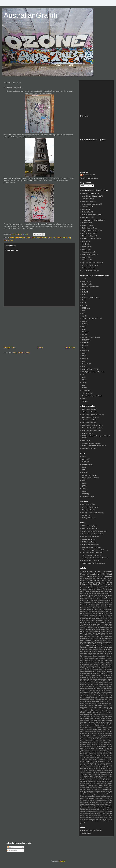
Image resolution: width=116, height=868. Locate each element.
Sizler (110, 754)
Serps (104, 752)
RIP (111, 638)
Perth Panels (87, 249)
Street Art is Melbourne (90, 255)
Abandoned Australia (90, 409)
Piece (83, 574)
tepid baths (102, 813)
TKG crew (96, 644)
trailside (95, 657)
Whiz (90, 646)
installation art (108, 799)
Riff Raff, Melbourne (89, 542)
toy (90, 619)
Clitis (95, 674)
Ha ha (110, 608)
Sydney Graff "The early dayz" (93, 263)
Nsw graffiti (86, 241)
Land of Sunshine (88, 504)
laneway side (108, 800)
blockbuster (86, 782)
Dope (94, 626)
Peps (85, 737)
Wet (111, 774)
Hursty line (84, 584)
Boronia (86, 593)
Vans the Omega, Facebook (92, 396)
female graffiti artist (91, 651)
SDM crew (88, 591)
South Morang (108, 758)
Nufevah (85, 343)
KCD (93, 711)
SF (106, 748)
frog (98, 793)
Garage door (96, 599)
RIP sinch (94, 601)
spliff (103, 812)
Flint (85, 690)
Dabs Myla (86, 292)
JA (108, 709)
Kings (86, 633)
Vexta (84, 399)
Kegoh (104, 711)
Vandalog (86, 494)
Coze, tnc (86, 462)
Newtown (106, 726)
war (88, 821)
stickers (109, 617)
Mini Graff (83, 722)
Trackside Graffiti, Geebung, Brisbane (95, 558)
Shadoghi (109, 752)
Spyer (84, 491)
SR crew (64, 238)
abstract (109, 646)
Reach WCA (87, 364)
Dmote (102, 679)
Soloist (86, 758)
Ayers (89, 661)
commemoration (103, 786)
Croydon (105, 675)
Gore (82, 629)
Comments (12, 851)
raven (101, 808)
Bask (87, 662)
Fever (92, 628)
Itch (84, 313)
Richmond (102, 611)
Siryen (106, 754)
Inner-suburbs (84, 707)
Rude (82, 748)
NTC (94, 726)
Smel (95, 756)
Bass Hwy (103, 620)
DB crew (88, 599)
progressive (84, 655)
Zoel (82, 780)
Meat (89, 718)
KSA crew (27, 238)
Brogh (95, 666)
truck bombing (90, 817)
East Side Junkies (92, 685)
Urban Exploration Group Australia (94, 446)
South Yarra (84, 759)
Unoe (90, 771)
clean (96, 786)
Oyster (107, 733)
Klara (84, 327)
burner (88, 784)
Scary (90, 752)
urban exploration (87, 586)
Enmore (90, 687)
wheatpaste (97, 821)
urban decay (104, 817)
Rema (101, 743)
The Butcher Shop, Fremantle (93, 553)
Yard (111, 776)
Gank (101, 692)
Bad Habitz (86, 209)
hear (92, 797)
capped (92, 615)
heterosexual (97, 797)
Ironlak (101, 709)
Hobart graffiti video (86, 703)
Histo (90, 701)
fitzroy (82, 604)
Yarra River (87, 602)
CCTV (99, 668)
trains (94, 619)
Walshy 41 (96, 772)
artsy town (96, 780)
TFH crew (109, 761)
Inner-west (93, 707)
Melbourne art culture (94, 576)
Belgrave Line (92, 580)
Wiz (93, 646)
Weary (82, 774)
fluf (91, 793)
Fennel (82, 688)
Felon (110, 687)
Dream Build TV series (102, 681)
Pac (111, 637)
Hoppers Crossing (95, 631)
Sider (99, 601)
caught (101, 648)
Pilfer (107, 737)
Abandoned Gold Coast (90, 417)
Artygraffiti (86, 459)
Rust (88, 748)
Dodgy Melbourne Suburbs (92, 431)
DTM (97, 677)
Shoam (96, 754)
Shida (84, 380)
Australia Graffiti (89, 175)
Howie (89, 610)
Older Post (70, 348)
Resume (95, 611)
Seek (100, 752)
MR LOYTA (86, 340)
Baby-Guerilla (87, 284)
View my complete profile (89, 178)
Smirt (99, 756)
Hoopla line (105, 703)
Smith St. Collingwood (87, 642)
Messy (99, 720)
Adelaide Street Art (89, 201)
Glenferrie (83, 696)
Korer (93, 713)
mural (107, 804)
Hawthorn (83, 610)
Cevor (105, 670)
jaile (91, 800)
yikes (110, 821)
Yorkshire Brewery (100, 778)
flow (89, 793)
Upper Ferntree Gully (99, 771)
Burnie (95, 668)
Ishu (105, 709)
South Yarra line (93, 759)
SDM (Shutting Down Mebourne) (94, 372)
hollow (89, 799)
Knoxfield (88, 713)
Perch (58, 238)
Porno (89, 739)
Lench (33, 238)
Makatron (86, 332)
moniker (102, 804)
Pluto (82, 739)
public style (92, 655)
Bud (82, 668)
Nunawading (105, 730)
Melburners (86, 515)
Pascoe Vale (96, 735)
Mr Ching (107, 724)
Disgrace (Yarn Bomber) (91, 297)
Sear (84, 375)
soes (94, 812)
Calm (84, 289)
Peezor (105, 610)
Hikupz (82, 701)
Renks (97, 640)
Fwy (88, 692)
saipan (98, 810)
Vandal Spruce (87, 393)
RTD (104, 741)
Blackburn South (89, 664)
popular (102, 806)
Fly (88, 690)
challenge (90, 786)
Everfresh (100, 626)
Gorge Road (95, 696)
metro (106, 653)
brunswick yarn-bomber (90, 287)
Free (99, 690)
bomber (87, 615)
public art (90, 808)
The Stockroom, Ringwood (92, 555)
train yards (105, 815)
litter (107, 802)
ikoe (98, 617)
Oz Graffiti (86, 244)
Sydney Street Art (88, 268)
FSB (107, 687)
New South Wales (96, 584)
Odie (95, 731)
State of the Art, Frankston (91, 547)
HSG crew (83, 698)
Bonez (110, 664)
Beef (111, 662)
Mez (103, 720)
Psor (99, 739)
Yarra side (91, 778)
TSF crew (104, 644)
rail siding (96, 808)
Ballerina (83, 662)
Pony (85, 739)
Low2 (110, 715)
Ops (101, 731)
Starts (82, 761)
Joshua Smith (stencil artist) (92, 319)
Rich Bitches (88, 744)
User (107, 771)
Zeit (111, 778)
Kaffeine (85, 473)
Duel (84, 300)
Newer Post (9, 348)
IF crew (104, 705)
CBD (97, 586)
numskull (85, 345)
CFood (104, 668)
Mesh (96, 720)
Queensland (108, 584)
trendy (98, 619)
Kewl (82, 633)
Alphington (108, 597)
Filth (102, 688)
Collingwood (99, 590)
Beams (96, 662)
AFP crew (108, 580)
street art (92, 578)
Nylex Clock (84, 731)
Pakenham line (85, 638)
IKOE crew (86, 308)
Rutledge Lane (94, 748)
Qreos (106, 739)
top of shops (84, 815)
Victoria (98, 572)
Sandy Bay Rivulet (107, 750)
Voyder (88, 772)
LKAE (104, 713)
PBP (85, 735)
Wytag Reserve (104, 776)
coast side (108, 648)
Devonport (109, 606)
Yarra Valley (84, 778)
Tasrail (97, 765)
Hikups (110, 700)
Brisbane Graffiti (88, 217)
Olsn (98, 637)
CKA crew (91, 590)
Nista (110, 726)
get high (106, 793)
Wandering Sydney (89, 448)
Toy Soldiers (87, 391)
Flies (105, 688)
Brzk (111, 666)
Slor (92, 756)
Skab (82, 756)
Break (91, 593)
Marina (110, 716)
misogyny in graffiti (94, 804)
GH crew (91, 692)
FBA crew (95, 687)
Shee (86, 754)
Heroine (101, 700)
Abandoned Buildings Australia (93, 415)
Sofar (84, 385)
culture (82, 617)
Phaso (92, 737)
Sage (82, 750)
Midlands (98, 635)
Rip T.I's (89, 746)
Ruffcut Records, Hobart (91, 545)
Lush (110, 593)
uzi (90, 819)
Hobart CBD (108, 701)
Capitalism (108, 622)
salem (102, 810)
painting (94, 806)
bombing (105, 595)
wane (85, 821)
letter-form (102, 802)
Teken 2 (102, 765)
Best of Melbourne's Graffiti (92, 215)
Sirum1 (85, 488)
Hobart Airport (100, 701)
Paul (111, 735)
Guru (108, 696)
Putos (102, 739)
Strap (98, 761)
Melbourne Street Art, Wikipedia (93, 513)
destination (102, 787)
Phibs (84, 356)
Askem (82, 659)
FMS (107, 626)
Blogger (62, 861)
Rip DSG (104, 744)
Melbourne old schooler (90, 478)
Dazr (105, 677)
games (102, 793)
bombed (93, 782)
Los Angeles (100, 715)
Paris (84, 348)
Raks (89, 640)
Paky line (89, 735)
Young (107, 778)
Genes (85, 694)
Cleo (92, 674)
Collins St (102, 674)
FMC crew (102, 687)
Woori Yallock (94, 776)
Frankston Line (107, 628)
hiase (102, 797)
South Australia (85, 613)
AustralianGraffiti (30, 15)
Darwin (101, 677)
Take (99, 763)
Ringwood (101, 580)
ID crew (106, 578)
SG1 (84, 377)
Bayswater (91, 582)
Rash (97, 743)
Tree (97, 769)
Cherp (86, 672)
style (82, 657)
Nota (91, 730)
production (83, 808)
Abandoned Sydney (89, 422)
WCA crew (105, 613)
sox (100, 812)
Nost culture (99, 588)
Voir (84, 772)
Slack (85, 756)
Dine (91, 679)
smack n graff (84, 812)
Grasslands (88, 629)
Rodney (104, 746)
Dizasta (95, 679)
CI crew (96, 622)
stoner (110, 812)
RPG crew (84, 640)
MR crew (91, 588)
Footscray (92, 690)
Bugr (85, 668)
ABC (98, 604)
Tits (99, 767)
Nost (86, 578)
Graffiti (11, 238)
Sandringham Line (89, 750)
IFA (108, 705)
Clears (88, 674)
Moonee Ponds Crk (106, 722)
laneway (83, 580)
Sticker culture (96, 613)
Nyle (54, 238)
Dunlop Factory (89, 683)
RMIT (100, 741)
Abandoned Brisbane (90, 412)
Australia (92, 606)
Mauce (82, 718)
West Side (101, 591)
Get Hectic (100, 694)
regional (95, 597)
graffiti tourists (108, 795)
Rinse (93, 744)
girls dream (88, 795)
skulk (110, 810)
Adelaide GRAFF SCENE (91, 193)
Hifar (106, 700)
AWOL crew (86, 281)
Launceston (84, 588)
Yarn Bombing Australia (90, 271)
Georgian (94, 694)
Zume (91, 780)
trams (110, 815)
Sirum (105, 640)
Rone (108, 746)
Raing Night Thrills (86, 743)
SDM (103, 748)
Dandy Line (100, 606)
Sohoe (97, 642)
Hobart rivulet (85, 631)
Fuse (85, 692)
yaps (107, 821)
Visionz (85, 401)
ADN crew (104, 619)
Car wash (87, 670)
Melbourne (86, 571)
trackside (108, 572)
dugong (88, 789)
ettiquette (106, 789)
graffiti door (18, 238)
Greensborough (102, 608)
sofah (97, 812)
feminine (109, 602)
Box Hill (109, 620)
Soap (110, 756)
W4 (91, 772)
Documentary (108, 679)
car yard (104, 784)
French (103, 690)
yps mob (83, 823)
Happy (93, 698)
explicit (91, 791)
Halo (89, 698)
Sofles (84, 388)
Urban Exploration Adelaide (92, 443)
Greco (95, 608)
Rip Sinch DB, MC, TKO (91, 369)
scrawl (107, 810)
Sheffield (91, 754)
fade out (103, 791)
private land (108, 806)
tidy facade (109, 813)
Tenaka (82, 767)
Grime (94, 629)
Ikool (110, 705)
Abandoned (107, 574)
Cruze (110, 675)
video (107, 657)
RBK (84, 741)
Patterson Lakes (104, 735)
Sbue (86, 752)
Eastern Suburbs (103, 685)
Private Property (86, 611)
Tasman (103, 763)
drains (110, 595)
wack (82, 821)
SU (111, 748)
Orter (101, 610)
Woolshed (87, 776)
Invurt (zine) (86, 833)
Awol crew (83, 661)
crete (88, 787)
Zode (93, 602)
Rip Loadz (83, 746)
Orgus (104, 731)
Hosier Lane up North (87, 705)
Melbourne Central (100, 718)
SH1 (108, 748)
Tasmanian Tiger (89, 765)
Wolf (82, 776)
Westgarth (106, 774)
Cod (98, 674)
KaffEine (85, 324)
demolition (96, 787)
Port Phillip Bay (104, 638)
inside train (100, 799)
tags (87, 619)
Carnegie (92, 670)
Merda (93, 635)
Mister (96, 722)
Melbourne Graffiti (89, 510)
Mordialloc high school (94, 724)
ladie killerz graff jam (89, 228)
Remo (105, 743)
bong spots (105, 782)
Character (108, 582)
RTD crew (109, 741)
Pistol (110, 737)
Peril (84, 353)
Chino (90, 672)
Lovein (38, 238)
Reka (84, 367)
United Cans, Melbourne (91, 560)
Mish (92, 722)
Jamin (84, 316)
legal (82, 593)
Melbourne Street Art (89, 236)
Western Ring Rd (98, 774)
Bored (82, 666)
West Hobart (88, 774)
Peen (82, 737)
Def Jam (109, 677)
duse (93, 789)
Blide (106, 664)
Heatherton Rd (85, 700)
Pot (92, 739)
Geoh (89, 694)
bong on (98, 782)
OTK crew (90, 731)
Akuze (93, 620)
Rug (85, 748)
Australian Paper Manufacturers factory (100, 659)
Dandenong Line (99, 624)
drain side (89, 617)
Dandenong (104, 593)
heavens (83, 582)
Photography (98, 737)
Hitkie (93, 701)
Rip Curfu (98, 744)
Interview (109, 631)
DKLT (93, 677)
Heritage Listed (94, 700)
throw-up (98, 574)
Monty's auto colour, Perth (91, 537)
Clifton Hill (97, 593)
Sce (93, 752)
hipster (85, 799)
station (106, 812)
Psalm (95, 739)
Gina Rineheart (107, 694)
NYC (101, 726)
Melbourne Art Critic (89, 475)
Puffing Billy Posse (89, 518)
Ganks (105, 692)
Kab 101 (85, 321)
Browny (89, 622)
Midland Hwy (108, 720)
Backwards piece (103, 661)
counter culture (107, 615)
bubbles (83, 784)
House (104, 631)
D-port (87, 677)
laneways (83, 802)
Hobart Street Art (88, 225)
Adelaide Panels (88, 199)
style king (96, 813)
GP (98, 692)
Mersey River (90, 720)
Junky (89, 711)
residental (106, 808)
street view (90, 813)
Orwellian (109, 731)
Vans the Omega (88, 496)
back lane (103, 780)
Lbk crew (86, 715)
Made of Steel (100, 716)
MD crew (86, 716)
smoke (90, 812)
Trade (93, 769)
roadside (101, 597)
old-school (88, 806)
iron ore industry (85, 800)
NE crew (90, 726)
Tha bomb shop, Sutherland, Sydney (95, 550)
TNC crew (90, 763)
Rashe (85, 361)
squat (105, 655)
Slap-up (109, 640)
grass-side (96, 653)
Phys (104, 737)
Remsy (110, 743)
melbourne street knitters (91, 337)
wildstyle (103, 821)
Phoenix (85, 358)
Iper (98, 709)
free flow (94, 793)
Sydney (94, 591)
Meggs (85, 335)
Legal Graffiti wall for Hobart (92, 231)
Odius (93, 637)
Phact (89, 737)
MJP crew (45, 238)
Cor (111, 674)
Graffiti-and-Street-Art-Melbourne (94, 220)
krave (97, 800)
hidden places (108, 797)
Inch (84, 311)
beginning (109, 780)
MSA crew (87, 635)
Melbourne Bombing (87, 595)
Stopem (94, 761)
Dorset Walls (84, 608)
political (93, 604)
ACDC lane (104, 604)
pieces (105, 588)
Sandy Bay (98, 750)
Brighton (83, 622)
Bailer (82, 599)
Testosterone (89, 767)
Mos (103, 724)
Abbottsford (87, 620)
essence (100, 789)
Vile (81, 772)
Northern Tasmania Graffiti (91, 239)
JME (111, 709)
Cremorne (99, 675)
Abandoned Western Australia (93, 425)
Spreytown (102, 759)
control (110, 786)
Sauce (82, 752)
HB (111, 696)
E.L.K (97, 683)
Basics (98, 620)
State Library (88, 761)
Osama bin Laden (85, 733)
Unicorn (86, 771)
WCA (86, 646)
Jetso (106, 590)
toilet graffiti (88, 657)
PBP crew (86, 351)
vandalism (102, 657)
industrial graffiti (86, 597)
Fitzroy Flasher (87, 464)
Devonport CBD (85, 679)
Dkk (99, 679)
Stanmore (109, 759)
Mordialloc (104, 635)
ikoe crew (94, 799)
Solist (82, 758)
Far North (87, 628)
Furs (82, 692)
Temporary (109, 765)
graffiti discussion (97, 795)
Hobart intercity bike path (104, 629)
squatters (103, 617)
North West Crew (90, 728)
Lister (84, 329)
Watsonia (109, 772)
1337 (84, 279)
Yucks (104, 646)
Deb (84, 295)
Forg (96, 690)
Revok (82, 744)
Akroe (86, 606)
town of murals (93, 815)
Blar (95, 664)
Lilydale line (104, 633)
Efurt (110, 685)
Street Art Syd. (87, 257)
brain (110, 782)
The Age (95, 767)
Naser (96, 610)
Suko (101, 761)
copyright (83, 787)
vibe (100, 819)
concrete (98, 615)
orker (110, 653)
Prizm (89, 601)
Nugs (100, 730)
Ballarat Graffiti (87, 212)
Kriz (100, 713)
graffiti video (84, 797)
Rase (94, 743)
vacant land (95, 819)
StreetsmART (87, 260)
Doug (89, 681)
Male (106, 716)
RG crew (96, 741)
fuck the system (102, 651)
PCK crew (104, 637)
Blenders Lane (100, 664)
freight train (108, 591)
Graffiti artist (103, 696)
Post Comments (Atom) (21, 353)
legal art (89, 802)
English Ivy (84, 687)
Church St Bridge (101, 672)
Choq (94, 672)
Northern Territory (101, 728)
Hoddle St (95, 703)
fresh (94, 617)
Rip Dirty (109, 744)
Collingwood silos (86, 624)
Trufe (82, 771)
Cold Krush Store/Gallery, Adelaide (94, 531)
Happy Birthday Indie (101, 698)
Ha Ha (85, 305)
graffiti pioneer (88, 653)
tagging (6, 240)
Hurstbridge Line (106, 586)
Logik (95, 715)
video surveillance (107, 819)
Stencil (103, 601)
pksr (98, 806)
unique (97, 817)
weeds (91, 821)
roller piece (99, 655)
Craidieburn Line (90, 675)
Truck (110, 769)
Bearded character (104, 662)
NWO (98, 726)
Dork (85, 681)
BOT (96, 661)
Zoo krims (86, 780)
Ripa (100, 746)
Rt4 (111, 746)
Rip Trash (95, 746)
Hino (86, 701)
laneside (102, 800)
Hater (110, 698)
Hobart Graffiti (87, 223)
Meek (93, 718)
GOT (96, 692)
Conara (107, 674)
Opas (98, 731)
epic (96, 789)
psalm (84, 486)
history (102, 653)
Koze (97, 713)
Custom (83, 677)
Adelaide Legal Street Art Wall (93, 196)
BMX (93, 661)
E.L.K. (84, 303)
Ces (101, 670)
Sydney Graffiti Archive (90, 265)
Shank (82, 754)
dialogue (102, 649)
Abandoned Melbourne (90, 420)
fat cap (107, 791)
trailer (100, 815)
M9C (82, 716)
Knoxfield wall (96, 633)
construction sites (86, 649)
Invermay (89, 709)
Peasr (92, 638)
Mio (89, 722)
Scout (97, 752)
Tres (107, 769)
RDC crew (89, 741)
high (82, 799)
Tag (69, 238)
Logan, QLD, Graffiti (89, 233)
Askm (87, 659)
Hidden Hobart (87, 433)
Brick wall (99, 578)
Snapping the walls (89, 252)
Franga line (98, 628)
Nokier (82, 728)
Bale (111, 661)
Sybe (105, 761)
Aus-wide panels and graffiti (92, 204)
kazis (94, 800)
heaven (87, 604)
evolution (86, 791)
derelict (96, 649)
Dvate (91, 608)
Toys (90, 769)
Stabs (90, 644)
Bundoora (90, 668)
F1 (105, 626)
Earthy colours (104, 683)
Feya (99, 688)
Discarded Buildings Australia (92, 428)
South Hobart (103, 642)
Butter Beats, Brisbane (90, 529)
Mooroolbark (84, 724)
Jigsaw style (84, 711)
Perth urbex (86, 440)
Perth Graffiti (87, 247)
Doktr (82, 681)
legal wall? (96, 802)
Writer (97, 646)
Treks (100, 769)
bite (81, 782)
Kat (101, 711)
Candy (102, 622)
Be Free (91, 662)
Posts (10, 847)
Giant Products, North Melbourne (94, 534)
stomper (109, 655)
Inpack (100, 707)
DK (90, 677)
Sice (99, 754)
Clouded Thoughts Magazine (92, 830)
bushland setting (95, 784)
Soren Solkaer (92, 758)
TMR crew (83, 763)
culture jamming (100, 602)
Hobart (104, 576)
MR (50, 238)
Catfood (98, 670)
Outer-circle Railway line (98, 733)
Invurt (84, 467)
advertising (84, 648)
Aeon (84, 456)
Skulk (84, 382)
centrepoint (83, 786)
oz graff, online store (89, 539)
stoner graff (84, 813)
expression (97, 791)
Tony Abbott (104, 767)
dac (91, 787)
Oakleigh (87, 637)
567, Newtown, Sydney (90, 526)
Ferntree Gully (89, 688)
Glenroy (89, 696)
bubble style (93, 648)
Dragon (93, 681)
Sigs (103, 754)
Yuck (11, 240)
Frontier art (109, 690)
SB (100, 748)
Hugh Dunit (97, 705)
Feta (95, 688)
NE (86, 726)
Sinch (100, 595)
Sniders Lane (105, 756)
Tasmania (90, 574)
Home (40, 348)
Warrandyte (103, 772)
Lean (91, 715)
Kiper (89, 633)
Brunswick (100, 582)
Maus (86, 718)
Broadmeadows (89, 666)
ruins (95, 810)
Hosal (110, 703)
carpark (110, 784)
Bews (82, 664)
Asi (111, 657)
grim (89, 797)
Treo (104, 769)
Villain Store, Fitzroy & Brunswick (94, 563)
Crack (82, 675)
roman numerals (88, 810)
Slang (89, 756)
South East (100, 758)
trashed (82, 817)
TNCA (95, 763)
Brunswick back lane (103, 666)
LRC (107, 713)
